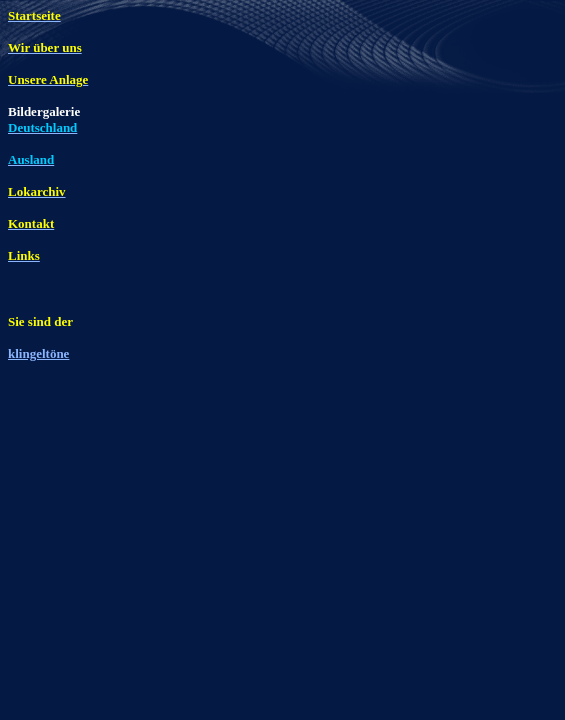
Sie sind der (40, 321)
